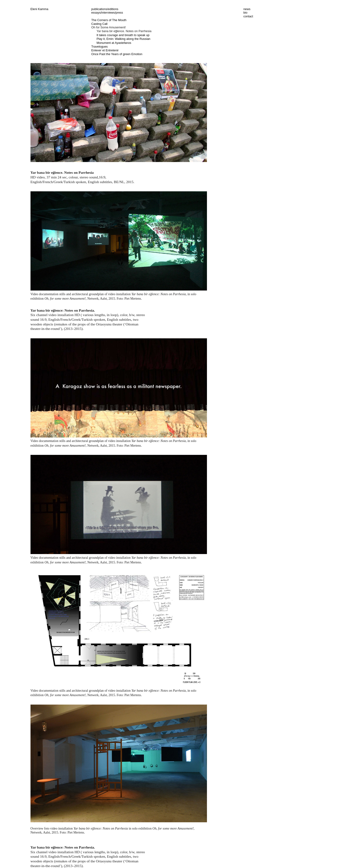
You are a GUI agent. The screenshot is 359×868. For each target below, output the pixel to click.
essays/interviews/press (107, 13)
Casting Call (99, 24)
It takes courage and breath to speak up (123, 35)
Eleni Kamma (39, 9)
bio (245, 13)
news (247, 9)
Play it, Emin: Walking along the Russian (123, 39)
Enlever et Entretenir (105, 50)
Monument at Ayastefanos (114, 43)
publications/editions (105, 9)
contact (248, 16)
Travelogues (99, 47)
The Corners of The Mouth (109, 20)
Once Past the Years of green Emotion (117, 54)
